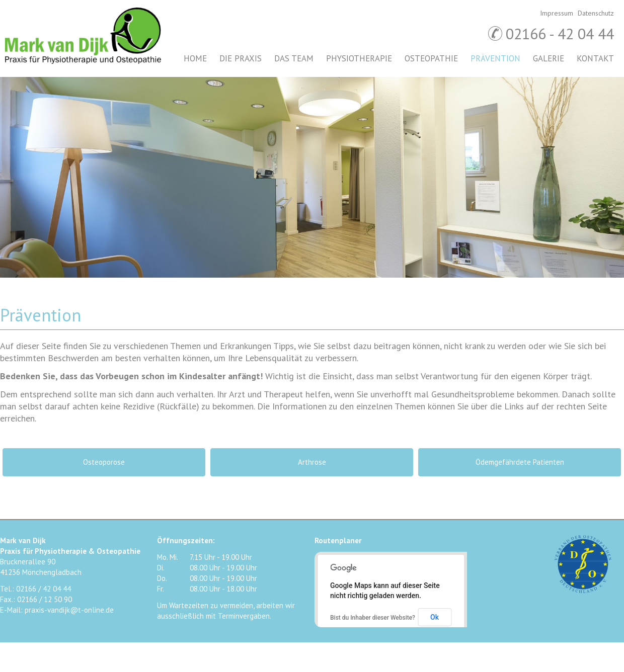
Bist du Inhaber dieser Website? (373, 618)
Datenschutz (596, 13)
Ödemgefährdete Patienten (520, 462)
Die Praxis (241, 58)
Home (195, 58)
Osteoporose (104, 462)
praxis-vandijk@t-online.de (69, 610)
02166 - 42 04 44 (560, 33)
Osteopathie (431, 58)
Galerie (549, 58)
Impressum (557, 13)
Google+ (604, 616)
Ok (435, 617)
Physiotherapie (359, 58)
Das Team (294, 58)
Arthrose (312, 462)
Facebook (564, 616)
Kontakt (595, 58)
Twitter (584, 616)
